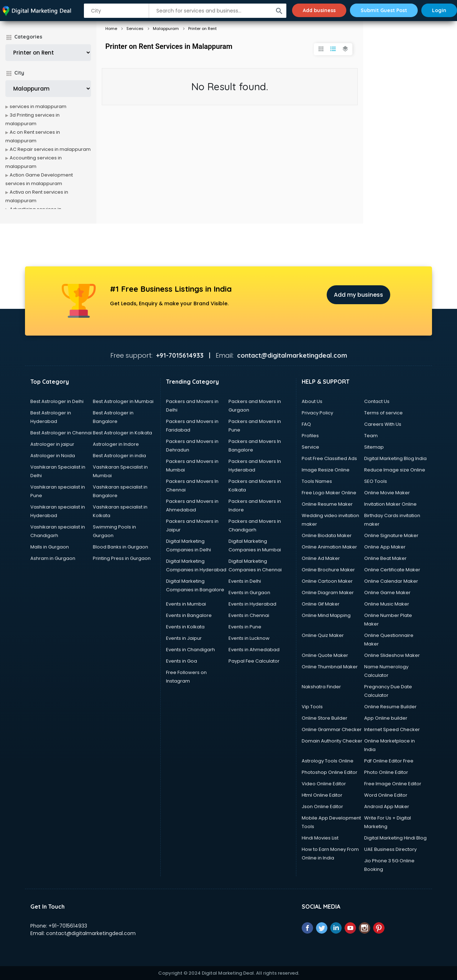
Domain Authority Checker (332, 741)
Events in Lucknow (249, 638)
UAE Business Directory (390, 849)
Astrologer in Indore (116, 444)
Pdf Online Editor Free (389, 761)
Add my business (358, 295)
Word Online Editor (386, 795)
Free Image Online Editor (393, 784)
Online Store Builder (325, 718)
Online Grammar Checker (332, 729)
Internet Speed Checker (392, 729)
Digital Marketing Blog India (395, 458)
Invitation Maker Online (390, 504)
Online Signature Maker (391, 535)
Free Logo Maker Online (329, 493)
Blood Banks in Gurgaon (120, 547)
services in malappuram (38, 106)
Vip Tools (312, 707)
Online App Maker (385, 547)
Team (371, 436)
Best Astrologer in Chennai (61, 433)
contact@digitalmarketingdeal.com (91, 933)
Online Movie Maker (387, 493)
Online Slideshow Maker (392, 655)
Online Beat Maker (385, 558)
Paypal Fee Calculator (254, 661)
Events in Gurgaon (249, 593)
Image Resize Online (326, 470)
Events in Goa (182, 661)
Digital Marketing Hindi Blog (395, 838)
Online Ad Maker (321, 558)
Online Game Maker (387, 593)
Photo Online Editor (386, 772)
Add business (319, 10)
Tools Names (317, 481)
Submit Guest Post (384, 10)
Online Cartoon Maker (327, 581)
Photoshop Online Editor (330, 772)
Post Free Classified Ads (329, 458)
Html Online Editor (322, 795)
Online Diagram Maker (328, 593)
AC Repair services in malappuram (50, 149)
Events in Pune (245, 627)
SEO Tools (376, 481)
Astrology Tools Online (328, 761)
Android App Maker (387, 807)
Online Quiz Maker (323, 635)
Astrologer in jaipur (52, 444)
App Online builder (386, 718)
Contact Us (377, 401)
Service (310, 447)
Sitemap (374, 447)
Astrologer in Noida (53, 456)
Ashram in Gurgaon (53, 558)
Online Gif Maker (321, 604)
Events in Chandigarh (190, 650)
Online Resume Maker (327, 504)
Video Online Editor (324, 784)
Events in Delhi (245, 581)
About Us (312, 401)
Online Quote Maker (325, 655)
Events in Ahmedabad (254, 650)
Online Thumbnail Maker (330, 667)
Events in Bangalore (189, 615)
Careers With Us (383, 424)
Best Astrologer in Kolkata (122, 433)
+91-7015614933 (68, 926)
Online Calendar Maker (391, 581)
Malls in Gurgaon (50, 547)
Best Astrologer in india (119, 456)
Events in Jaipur (184, 638)
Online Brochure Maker (328, 570)
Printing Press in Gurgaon (122, 558)
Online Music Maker (387, 604)
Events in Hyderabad (252, 604)
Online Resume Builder (390, 707)
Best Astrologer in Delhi (57, 401)
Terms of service (383, 413)
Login (439, 10)
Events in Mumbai (186, 604)
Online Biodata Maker (327, 535)
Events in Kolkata (185, 627)
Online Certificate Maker (392, 570)
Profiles (310, 436)
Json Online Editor (322, 807)
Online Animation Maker (329, 547)
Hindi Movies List (320, 838)
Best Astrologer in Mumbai (123, 401)
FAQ (306, 424)
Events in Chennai (249, 615)
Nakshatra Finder (321, 687)
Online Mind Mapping (326, 615)
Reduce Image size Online (395, 470)
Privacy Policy (317, 413)
